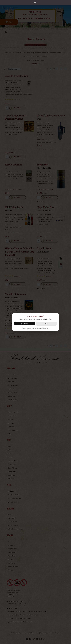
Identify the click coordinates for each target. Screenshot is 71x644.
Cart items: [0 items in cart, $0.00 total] (35, 3)
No (46, 324)
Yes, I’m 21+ (25, 324)
